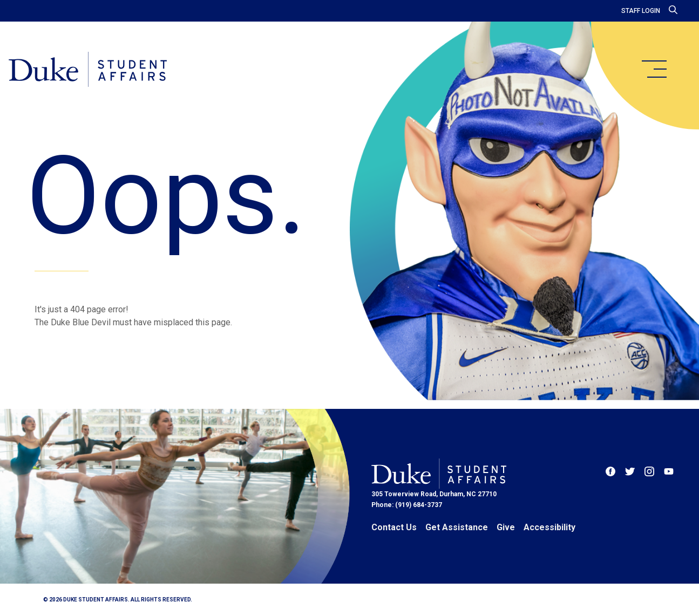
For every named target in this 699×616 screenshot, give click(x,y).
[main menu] (654, 69)
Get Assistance (457, 527)
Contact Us (394, 527)
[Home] (88, 70)
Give (506, 527)
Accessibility (549, 527)
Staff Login (641, 11)
